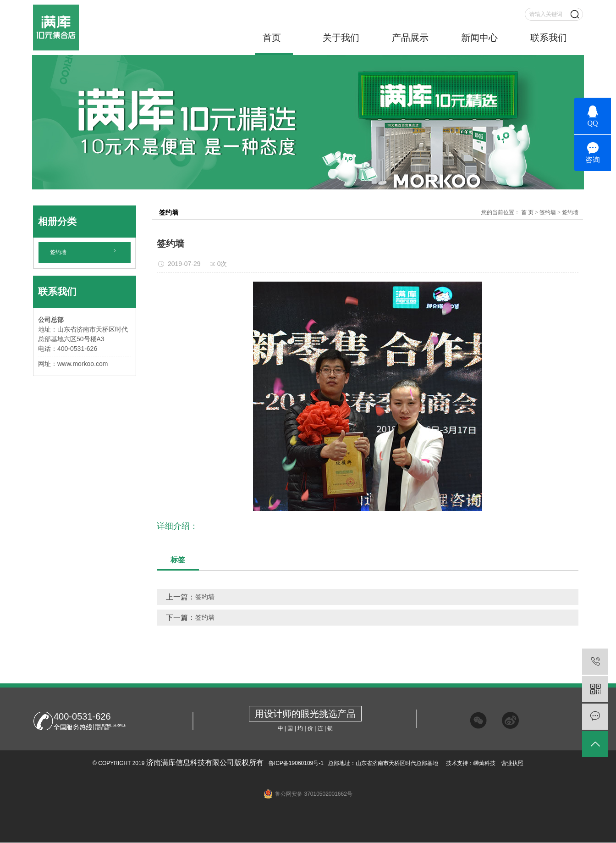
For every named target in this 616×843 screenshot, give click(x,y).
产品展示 (410, 38)
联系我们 (549, 38)
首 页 (527, 212)
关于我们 (341, 38)
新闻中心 (479, 38)
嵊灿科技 (484, 763)
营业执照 (512, 763)
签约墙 (58, 252)
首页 (272, 38)
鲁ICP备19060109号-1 (295, 763)
